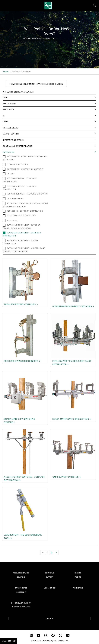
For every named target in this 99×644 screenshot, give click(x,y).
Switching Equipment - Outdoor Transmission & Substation (21, 226)
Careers (78, 573)
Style (6, 122)
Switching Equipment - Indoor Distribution (20, 242)
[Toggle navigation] (5, 6)
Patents (78, 577)
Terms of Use (78, 588)
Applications (10, 103)
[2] (52, 553)
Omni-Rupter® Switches (65, 477)
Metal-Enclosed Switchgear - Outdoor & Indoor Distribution (25, 205)
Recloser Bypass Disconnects (21, 361)
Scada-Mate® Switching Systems (71, 419)
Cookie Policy (21, 592)
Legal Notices (50, 588)
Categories (9, 152)
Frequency (8, 109)
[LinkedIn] (31, 635)
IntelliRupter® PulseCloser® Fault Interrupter (72, 363)
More (49, 619)
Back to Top (9, 641)
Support (49, 577)
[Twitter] (60, 635)
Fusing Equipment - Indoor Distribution (26, 194)
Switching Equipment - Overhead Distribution (36, 84)
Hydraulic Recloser (15, 164)
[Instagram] (46, 635)
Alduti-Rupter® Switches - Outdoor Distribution (24, 478)
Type (5, 97)
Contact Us (49, 573)
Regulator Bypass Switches (20, 304)
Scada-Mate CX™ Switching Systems (19, 421)
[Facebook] (53, 635)
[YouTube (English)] (38, 635)
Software (10, 220)
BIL (4, 116)
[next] (56, 553)
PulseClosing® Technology (19, 216)
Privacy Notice (21, 588)
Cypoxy (9, 174)
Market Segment (11, 134)
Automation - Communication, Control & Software (25, 158)
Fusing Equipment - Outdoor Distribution (20, 188)
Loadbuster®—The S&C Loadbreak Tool (23, 536)
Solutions (21, 577)
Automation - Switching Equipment (23, 169)
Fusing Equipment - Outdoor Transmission (20, 180)
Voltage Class (10, 128)
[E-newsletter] (68, 635)
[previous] (43, 553)
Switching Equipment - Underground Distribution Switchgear (24, 250)
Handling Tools (13, 199)
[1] (47, 553)
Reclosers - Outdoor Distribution (23, 211)
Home (6, 71)
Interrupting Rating (13, 140)
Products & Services (21, 573)
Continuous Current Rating (17, 146)
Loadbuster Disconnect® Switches (72, 306)
